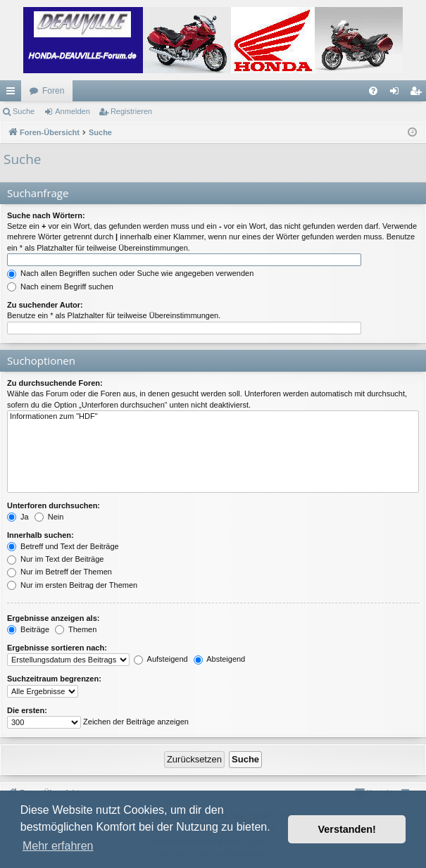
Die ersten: (27, 710)
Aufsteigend (161, 659)
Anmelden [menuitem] (397, 94)
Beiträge (28, 629)
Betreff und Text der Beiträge (63, 546)
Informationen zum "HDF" (213, 417)
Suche (24, 111)
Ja (18, 517)
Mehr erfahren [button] (58, 846)
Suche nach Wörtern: (46, 215)
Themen (76, 629)
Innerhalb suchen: (40, 535)
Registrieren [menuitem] (419, 94)
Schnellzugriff (13, 94)
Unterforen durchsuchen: (54, 505)
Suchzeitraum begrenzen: (54, 679)
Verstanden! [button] (347, 829)
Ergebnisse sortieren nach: (57, 648)
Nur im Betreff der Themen (59, 572)
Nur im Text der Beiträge (55, 559)
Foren (53, 91)
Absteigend (220, 659)
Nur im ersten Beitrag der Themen (72, 585)
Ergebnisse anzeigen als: (53, 618)
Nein (49, 517)
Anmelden (73, 111)
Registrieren (131, 111)
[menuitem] (373, 91)
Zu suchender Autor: (45, 305)
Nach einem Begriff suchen (60, 287)
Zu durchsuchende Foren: (55, 383)
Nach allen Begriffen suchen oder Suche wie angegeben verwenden (130, 273)
